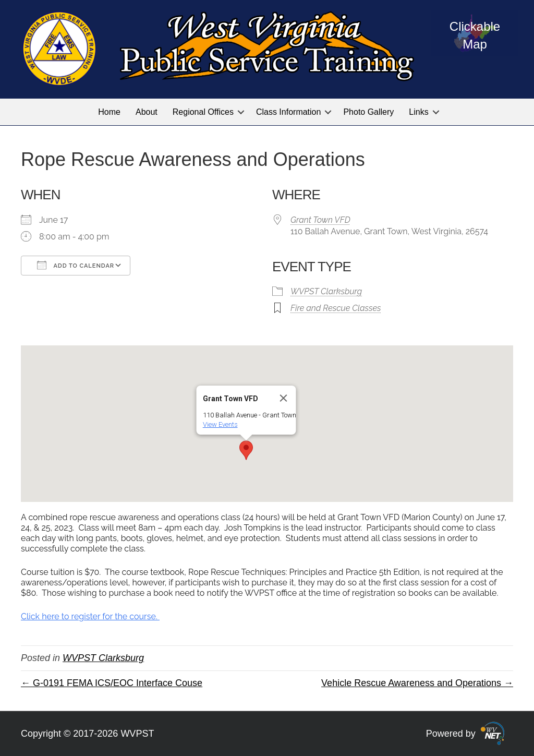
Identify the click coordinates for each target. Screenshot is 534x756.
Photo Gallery (368, 112)
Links (418, 112)
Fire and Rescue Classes (336, 308)
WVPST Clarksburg (326, 291)
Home (109, 112)
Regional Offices (203, 112)
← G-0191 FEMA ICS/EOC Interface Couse (112, 683)
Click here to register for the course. (90, 616)
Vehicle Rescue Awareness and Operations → (417, 683)
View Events (220, 424)
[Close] (284, 398)
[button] (241, 112)
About (147, 112)
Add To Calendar (76, 265)
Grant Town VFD (320, 220)
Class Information (289, 112)
